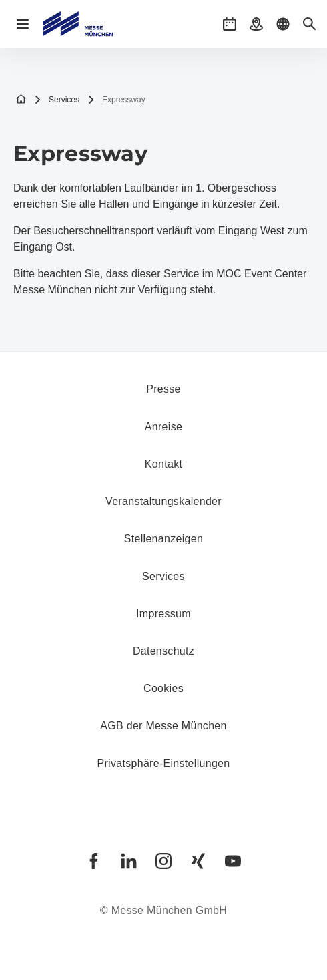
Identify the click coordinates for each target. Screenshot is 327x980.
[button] (230, 24)
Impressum (163, 614)
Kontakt (163, 464)
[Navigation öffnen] (23, 24)
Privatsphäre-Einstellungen (163, 763)
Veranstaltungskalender (163, 501)
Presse (163, 389)
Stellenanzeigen (163, 539)
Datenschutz (163, 651)
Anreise (163, 427)
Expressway (116, 100)
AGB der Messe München (163, 726)
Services (57, 100)
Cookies (163, 688)
